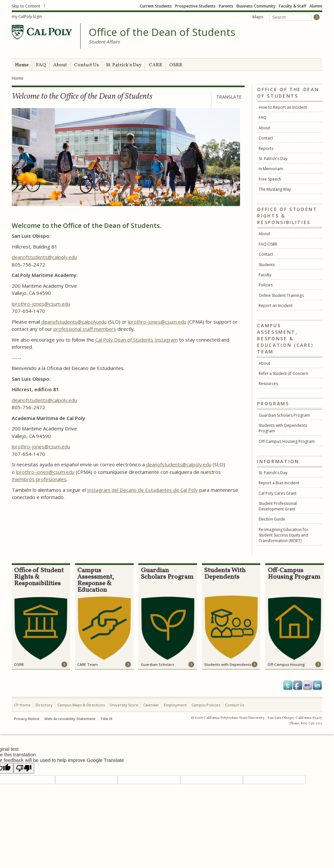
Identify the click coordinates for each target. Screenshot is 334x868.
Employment (175, 705)
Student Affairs (104, 42)
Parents (226, 6)
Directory (44, 705)
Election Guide (272, 519)
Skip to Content (26, 6)
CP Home (22, 705)
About (60, 65)
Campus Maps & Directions (81, 705)
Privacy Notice (27, 719)
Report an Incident (276, 305)
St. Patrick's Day (124, 65)
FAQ (41, 65)
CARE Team (88, 664)
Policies (266, 285)
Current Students (156, 6)
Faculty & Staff (293, 6)
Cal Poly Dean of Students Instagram (137, 340)
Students (267, 265)
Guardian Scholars (158, 664)
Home (22, 65)
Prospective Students (195, 6)
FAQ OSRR (268, 244)
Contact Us (86, 65)
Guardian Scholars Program (284, 415)
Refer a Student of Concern (283, 373)
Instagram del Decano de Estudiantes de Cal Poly (143, 490)
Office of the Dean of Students (162, 32)
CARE (155, 65)
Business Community (256, 6)
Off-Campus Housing (286, 664)
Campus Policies (206, 705)
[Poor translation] (24, 768)
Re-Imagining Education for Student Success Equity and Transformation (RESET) (283, 535)
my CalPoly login (27, 16)
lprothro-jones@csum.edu (41, 304)
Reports (266, 148)
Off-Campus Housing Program (287, 441)
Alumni (316, 6)
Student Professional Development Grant (278, 506)
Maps (258, 17)
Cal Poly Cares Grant (278, 493)
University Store (124, 705)
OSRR (176, 65)
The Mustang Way (275, 189)
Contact (266, 138)
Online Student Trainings (281, 295)
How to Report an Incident (283, 107)
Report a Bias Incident (279, 483)
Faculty (265, 275)
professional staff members (85, 329)
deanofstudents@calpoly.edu (44, 257)
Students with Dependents (228, 664)
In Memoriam (271, 169)
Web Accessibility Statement (70, 719)
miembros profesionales (39, 479)
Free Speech (270, 179)
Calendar (151, 705)
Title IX (106, 719)
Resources (268, 384)
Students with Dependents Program (283, 428)
